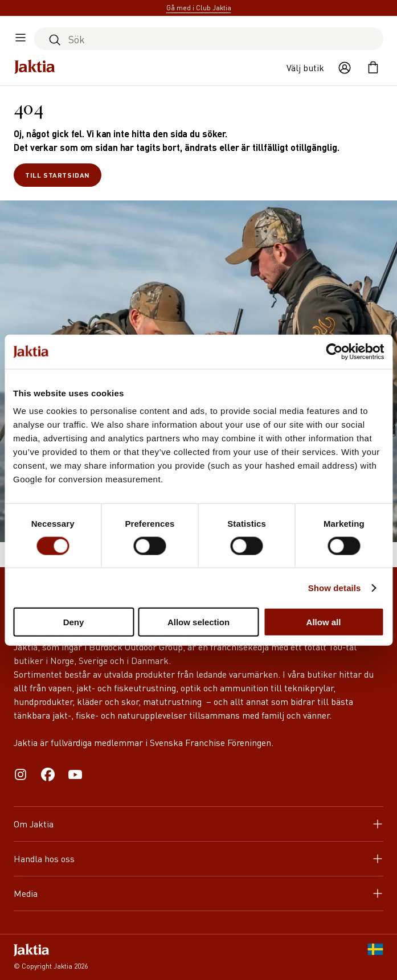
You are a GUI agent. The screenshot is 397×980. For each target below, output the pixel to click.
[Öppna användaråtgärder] (345, 68)
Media (198, 893)
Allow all (324, 622)
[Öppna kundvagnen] (373, 68)
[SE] (375, 957)
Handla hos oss (198, 858)
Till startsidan (58, 175)
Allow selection (198, 622)
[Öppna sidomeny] (21, 39)
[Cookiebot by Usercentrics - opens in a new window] (334, 351)
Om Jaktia (198, 824)
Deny (74, 622)
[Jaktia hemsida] (35, 68)
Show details (335, 587)
